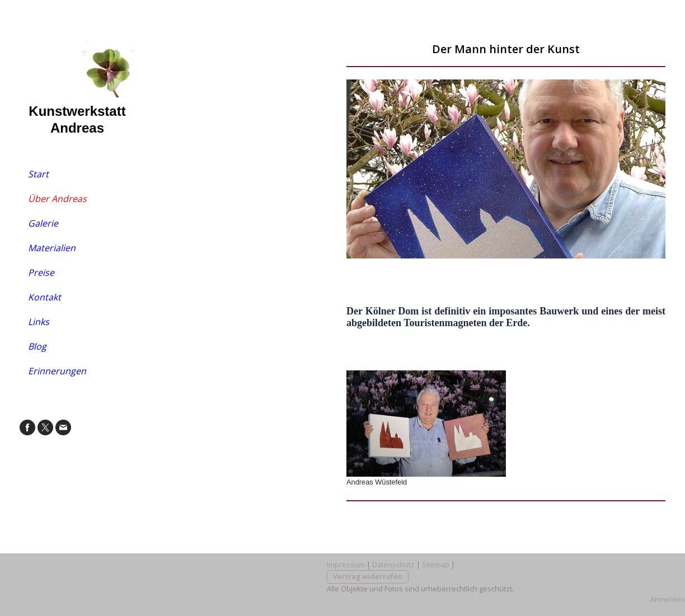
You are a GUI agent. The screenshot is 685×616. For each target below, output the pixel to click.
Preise (41, 272)
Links (39, 322)
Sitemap (436, 565)
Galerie (43, 223)
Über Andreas (57, 199)
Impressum (346, 565)
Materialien (52, 248)
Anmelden (668, 599)
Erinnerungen (57, 371)
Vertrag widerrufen (368, 576)
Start (38, 174)
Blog (37, 346)
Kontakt (44, 297)
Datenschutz (393, 565)
